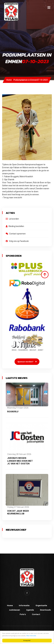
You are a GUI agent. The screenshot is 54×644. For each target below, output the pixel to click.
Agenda (30, 610)
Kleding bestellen (15, 226)
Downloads (45, 610)
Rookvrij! (13, 412)
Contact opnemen (16, 234)
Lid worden (12, 219)
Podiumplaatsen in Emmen (31, 80)
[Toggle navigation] (49, 8)
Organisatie (41, 605)
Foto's (23, 614)
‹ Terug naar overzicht (12, 198)
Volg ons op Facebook (17, 241)
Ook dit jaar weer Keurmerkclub (18, 512)
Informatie (24, 605)
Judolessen (14, 610)
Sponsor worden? (27, 362)
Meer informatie (31, 636)
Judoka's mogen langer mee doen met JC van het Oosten (20, 461)
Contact (36, 614)
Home (9, 80)
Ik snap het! (27, 640)
